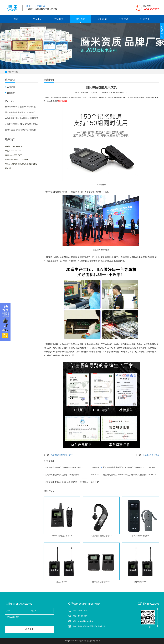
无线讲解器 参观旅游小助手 (62, 455)
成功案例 (102, 19)
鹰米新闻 (80, 19)
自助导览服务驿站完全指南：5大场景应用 (22, 118)
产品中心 (37, 19)
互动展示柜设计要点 (151, 455)
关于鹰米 (124, 19)
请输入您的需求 (29, 620)
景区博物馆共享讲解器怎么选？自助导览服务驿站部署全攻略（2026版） (22, 112)
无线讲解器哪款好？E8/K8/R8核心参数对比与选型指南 (22, 124)
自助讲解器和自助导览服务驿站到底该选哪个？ (22, 107)
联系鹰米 (145, 19)
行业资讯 (11, 93)
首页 (16, 19)
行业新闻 (11, 87)
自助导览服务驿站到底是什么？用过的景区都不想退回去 (22, 130)
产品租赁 (59, 19)
